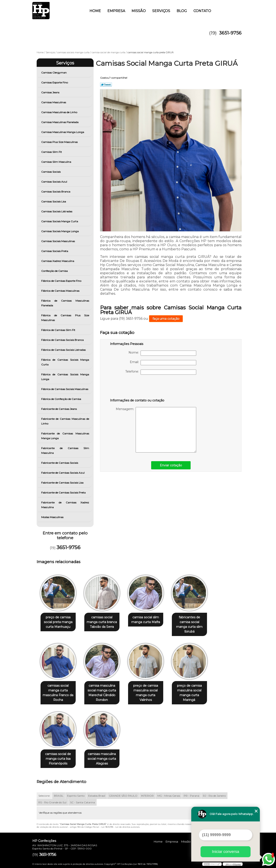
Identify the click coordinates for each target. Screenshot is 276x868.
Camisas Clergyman (54, 73)
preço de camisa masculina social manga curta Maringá (189, 693)
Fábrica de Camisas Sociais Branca (63, 340)
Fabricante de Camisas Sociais (60, 463)
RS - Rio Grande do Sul (52, 802)
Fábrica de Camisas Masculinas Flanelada (65, 303)
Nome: (162, 353)
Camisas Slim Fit (52, 152)
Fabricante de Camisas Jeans (59, 409)
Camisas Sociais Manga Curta (60, 221)
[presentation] (137, 387)
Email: (163, 363)
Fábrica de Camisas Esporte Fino (62, 281)
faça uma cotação (166, 319)
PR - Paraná (191, 796)
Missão (139, 11)
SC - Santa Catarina (82, 802)
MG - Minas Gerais (169, 796)
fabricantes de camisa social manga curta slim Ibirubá (189, 624)
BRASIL (59, 796)
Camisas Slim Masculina (56, 162)
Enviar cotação (171, 465)
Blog (182, 11)
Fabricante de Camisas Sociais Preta (64, 493)
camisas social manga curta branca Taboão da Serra (102, 622)
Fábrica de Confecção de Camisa (61, 399)
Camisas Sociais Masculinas (58, 241)
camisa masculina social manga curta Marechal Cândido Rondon (102, 693)
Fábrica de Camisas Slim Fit (59, 330)
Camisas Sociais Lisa (54, 201)
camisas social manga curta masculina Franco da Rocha (58, 693)
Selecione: (44, 796)
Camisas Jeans (51, 92)
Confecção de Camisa (55, 271)
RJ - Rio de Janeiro (214, 796)
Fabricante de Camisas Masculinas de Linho (65, 421)
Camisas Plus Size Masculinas (60, 142)
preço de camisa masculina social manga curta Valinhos (146, 693)
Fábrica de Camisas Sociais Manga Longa (65, 377)
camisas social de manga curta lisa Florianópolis (58, 759)
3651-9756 (230, 33)
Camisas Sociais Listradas (57, 211)
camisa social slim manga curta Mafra (146, 620)
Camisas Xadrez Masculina (58, 261)
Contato (202, 11)
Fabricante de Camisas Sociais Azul (63, 473)
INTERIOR (147, 796)
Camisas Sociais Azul (54, 182)
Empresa (116, 11)
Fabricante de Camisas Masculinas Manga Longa (65, 436)
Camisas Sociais (51, 172)
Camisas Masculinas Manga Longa (63, 132)
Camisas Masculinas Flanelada (60, 122)
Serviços (161, 11)
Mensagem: (156, 430)
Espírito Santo (76, 796)
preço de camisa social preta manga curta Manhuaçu (58, 622)
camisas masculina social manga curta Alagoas (102, 759)
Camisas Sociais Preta (55, 251)
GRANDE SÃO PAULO (123, 796)
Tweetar (106, 85)
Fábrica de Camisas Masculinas (61, 291)
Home (95, 11)
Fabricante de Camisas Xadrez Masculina (65, 505)
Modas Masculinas (53, 517)
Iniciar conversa (226, 852)
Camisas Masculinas (54, 102)
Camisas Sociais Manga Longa (60, 231)
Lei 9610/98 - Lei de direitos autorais (120, 827)
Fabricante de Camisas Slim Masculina (65, 450)
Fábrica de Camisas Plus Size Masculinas (65, 318)
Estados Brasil (97, 796)
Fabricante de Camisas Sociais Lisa (63, 483)
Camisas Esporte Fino (55, 82)
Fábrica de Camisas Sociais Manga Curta (65, 362)
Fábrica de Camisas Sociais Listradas (64, 350)
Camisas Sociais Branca (56, 192)
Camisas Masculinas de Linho (60, 112)
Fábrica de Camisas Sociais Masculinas (65, 389)
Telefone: (161, 372)
